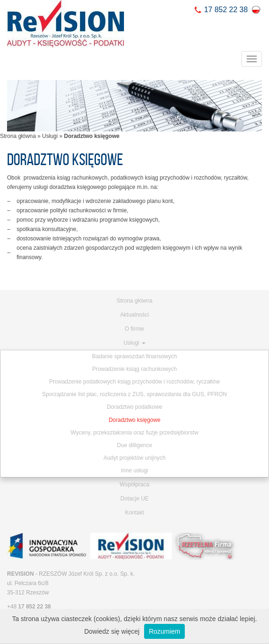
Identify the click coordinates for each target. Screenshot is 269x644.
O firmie (135, 329)
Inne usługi (134, 470)
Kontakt (134, 513)
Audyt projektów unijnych (134, 458)
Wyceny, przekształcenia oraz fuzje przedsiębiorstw (134, 433)
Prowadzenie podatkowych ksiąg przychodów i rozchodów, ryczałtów (134, 382)
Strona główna (18, 136)
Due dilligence (134, 445)
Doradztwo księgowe (134, 420)
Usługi (50, 136)
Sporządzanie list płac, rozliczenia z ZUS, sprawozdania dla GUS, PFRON (134, 394)
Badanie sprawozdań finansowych (134, 356)
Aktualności (134, 315)
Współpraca (134, 485)
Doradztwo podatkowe (134, 407)
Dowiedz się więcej (112, 631)
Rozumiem (164, 631)
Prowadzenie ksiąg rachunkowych (134, 369)
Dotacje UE (134, 499)
